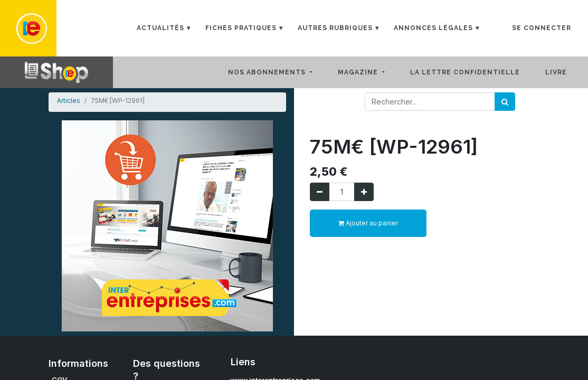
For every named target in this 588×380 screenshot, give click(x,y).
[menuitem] (473, 72)
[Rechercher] (505, 102)
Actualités (160, 28)
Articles (69, 101)
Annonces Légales (433, 28)
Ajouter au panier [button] (368, 223)
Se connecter (542, 28)
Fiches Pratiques (241, 28)
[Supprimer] (320, 192)
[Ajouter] (364, 192)
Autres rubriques (335, 28)
